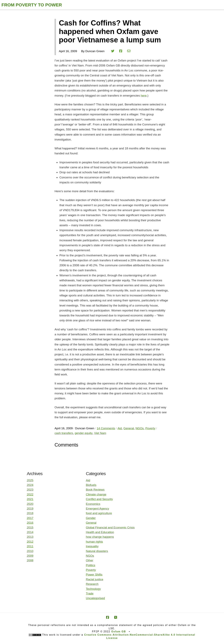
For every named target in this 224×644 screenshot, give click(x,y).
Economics (93, 504)
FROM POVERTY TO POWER (32, 5)
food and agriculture (99, 513)
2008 (30, 560)
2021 (30, 499)
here (144, 96)
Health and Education (100, 532)
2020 (30, 504)
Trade (90, 593)
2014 (30, 532)
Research (92, 584)
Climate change (96, 494)
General (91, 523)
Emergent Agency (97, 509)
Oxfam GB (119, 632)
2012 (30, 542)
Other (90, 560)
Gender (91, 518)
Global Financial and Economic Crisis (110, 527)
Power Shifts (94, 575)
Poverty (91, 570)
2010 (30, 551)
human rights (94, 542)
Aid (88, 480)
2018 (30, 513)
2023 (30, 490)
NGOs (90, 556)
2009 (30, 556)
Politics (90, 565)
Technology (93, 589)
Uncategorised (95, 598)
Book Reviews (95, 490)
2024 (30, 485)
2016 (30, 523)
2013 (30, 537)
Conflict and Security (99, 499)
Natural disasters (97, 551)
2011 (30, 546)
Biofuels (91, 485)
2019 (30, 509)
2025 (30, 480)
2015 (30, 527)
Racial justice (94, 579)
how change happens (100, 537)
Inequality (92, 546)
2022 (30, 494)
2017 (30, 518)
